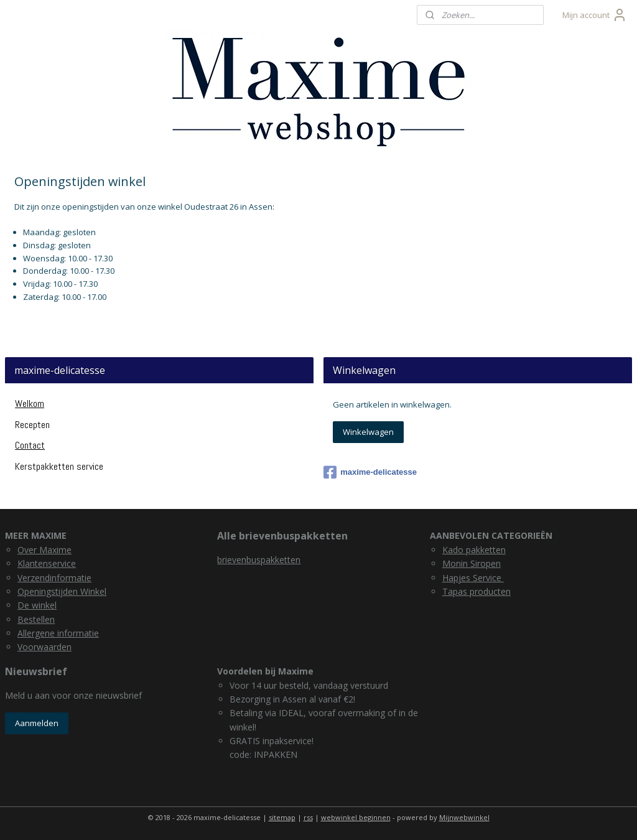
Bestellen (36, 619)
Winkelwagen (368, 432)
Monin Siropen (472, 563)
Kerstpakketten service (59, 466)
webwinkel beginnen (356, 817)
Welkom (30, 404)
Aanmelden (37, 723)
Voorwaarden (44, 647)
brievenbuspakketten (259, 560)
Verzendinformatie (54, 578)
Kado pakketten (474, 550)
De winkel (37, 605)
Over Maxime (44, 550)
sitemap (282, 817)
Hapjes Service (473, 578)
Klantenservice (47, 563)
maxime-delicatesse (370, 472)
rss (308, 817)
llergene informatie (61, 633)
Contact (30, 445)
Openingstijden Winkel (62, 591)
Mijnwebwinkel (464, 817)
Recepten (32, 425)
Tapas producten (477, 591)
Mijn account (595, 15)
